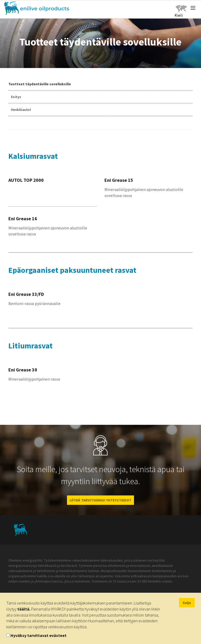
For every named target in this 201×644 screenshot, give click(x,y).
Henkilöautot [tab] (21, 110)
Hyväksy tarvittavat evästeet (38, 635)
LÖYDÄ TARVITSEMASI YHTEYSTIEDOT (100, 500)
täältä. (24, 609)
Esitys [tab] (16, 97)
